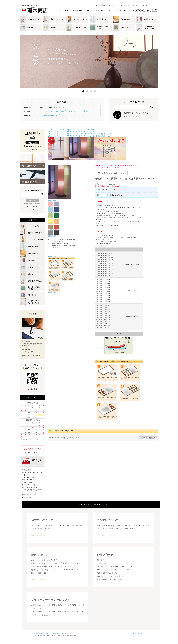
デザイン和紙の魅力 (29, 477)
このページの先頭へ (137, 634)
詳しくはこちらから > (40, 535)
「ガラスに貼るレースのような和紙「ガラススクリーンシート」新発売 (64, 111)
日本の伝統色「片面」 (105, 134)
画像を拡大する (52, 200)
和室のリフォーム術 (29, 485)
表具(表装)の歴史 (28, 497)
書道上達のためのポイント (31, 487)
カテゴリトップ (53, 130)
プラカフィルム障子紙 (88, 130)
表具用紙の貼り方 (28, 482)
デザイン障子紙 (72, 132)
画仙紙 (135, 116)
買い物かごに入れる (116, 195)
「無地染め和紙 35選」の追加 (50, 115)
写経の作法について (29, 495)
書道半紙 (127, 116)
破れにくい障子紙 (142, 113)
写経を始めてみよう (29, 480)
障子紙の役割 (27, 470)
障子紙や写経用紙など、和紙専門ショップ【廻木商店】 (52, 634)
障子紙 (62, 130)
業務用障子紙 (129, 113)
